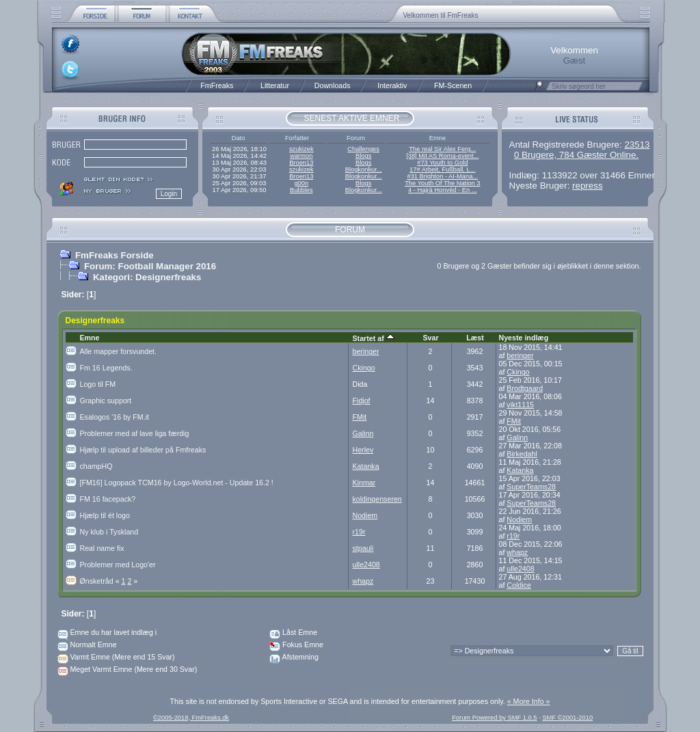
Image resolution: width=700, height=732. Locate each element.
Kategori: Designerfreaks (147, 277)
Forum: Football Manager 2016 (150, 266)
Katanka (366, 466)
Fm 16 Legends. (106, 368)
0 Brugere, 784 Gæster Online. (576, 155)
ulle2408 (366, 565)
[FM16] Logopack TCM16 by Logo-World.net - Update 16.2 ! (177, 483)
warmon (301, 156)
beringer (366, 351)
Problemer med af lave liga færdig (135, 433)
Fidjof (362, 401)
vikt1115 (520, 405)
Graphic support (106, 401)
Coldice (519, 585)
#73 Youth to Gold (442, 163)
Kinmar (364, 483)
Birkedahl (522, 454)
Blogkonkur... (364, 170)
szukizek (301, 149)
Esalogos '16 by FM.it (115, 417)
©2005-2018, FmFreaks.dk (191, 718)
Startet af (374, 338)
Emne (90, 338)
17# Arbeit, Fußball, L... (442, 170)
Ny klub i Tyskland (109, 532)
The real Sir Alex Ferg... (442, 149)
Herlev (363, 450)
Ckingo (364, 368)
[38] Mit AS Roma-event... (442, 156)
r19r (359, 532)
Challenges (363, 149)
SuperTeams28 (531, 487)
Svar (430, 338)
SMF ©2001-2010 (567, 718)
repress (587, 186)
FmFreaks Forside (115, 255)
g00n (301, 183)
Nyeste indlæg (524, 338)
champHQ (96, 466)
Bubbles (301, 190)
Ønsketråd (101, 581)
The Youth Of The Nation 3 (442, 183)
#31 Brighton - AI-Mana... (442, 176)
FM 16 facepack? (108, 499)
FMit (360, 417)
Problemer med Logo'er (118, 565)
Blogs (363, 156)
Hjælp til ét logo (105, 515)
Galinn (363, 433)
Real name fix (102, 548)
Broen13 (301, 163)
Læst (475, 338)
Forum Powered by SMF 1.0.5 (494, 718)
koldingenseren (377, 499)
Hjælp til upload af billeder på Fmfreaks (143, 450)
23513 (637, 145)
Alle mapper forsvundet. (119, 351)
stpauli (363, 548)
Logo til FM (98, 384)
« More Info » (529, 701)
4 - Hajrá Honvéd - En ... (443, 190)
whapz (517, 552)
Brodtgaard (525, 388)
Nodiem (365, 515)
